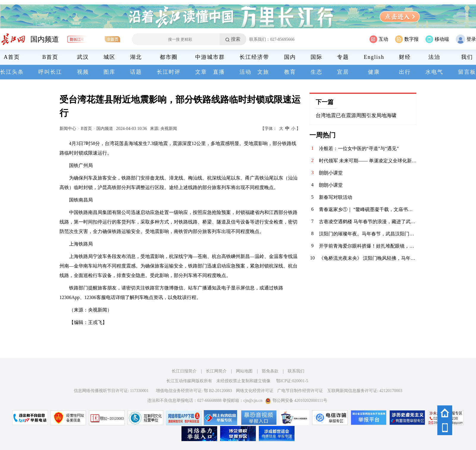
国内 (290, 57)
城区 (109, 57)
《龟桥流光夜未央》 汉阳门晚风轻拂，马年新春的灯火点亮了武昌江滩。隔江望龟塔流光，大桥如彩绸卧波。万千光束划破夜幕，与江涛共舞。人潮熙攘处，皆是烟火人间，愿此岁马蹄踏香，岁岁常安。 (368, 258)
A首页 (12, 57)
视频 (83, 72)
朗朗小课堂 (331, 173)
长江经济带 (254, 57)
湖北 (136, 57)
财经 (405, 57)
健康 (374, 72)
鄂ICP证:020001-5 (292, 381)
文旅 (263, 72)
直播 (219, 72)
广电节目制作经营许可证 (300, 391)
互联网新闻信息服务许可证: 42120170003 (365, 391)
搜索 (236, 39)
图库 (109, 72)
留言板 (467, 72)
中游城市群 (210, 57)
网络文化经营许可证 (255, 391)
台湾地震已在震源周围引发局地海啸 (356, 115)
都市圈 (169, 57)
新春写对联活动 (336, 197)
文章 (201, 72)
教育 (290, 72)
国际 (317, 57)
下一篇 (325, 102)
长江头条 (12, 72)
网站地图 (244, 371)
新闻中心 (68, 128)
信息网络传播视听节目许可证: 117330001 (111, 391)
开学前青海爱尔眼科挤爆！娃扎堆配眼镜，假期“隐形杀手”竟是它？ (368, 246)
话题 (136, 72)
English (374, 57)
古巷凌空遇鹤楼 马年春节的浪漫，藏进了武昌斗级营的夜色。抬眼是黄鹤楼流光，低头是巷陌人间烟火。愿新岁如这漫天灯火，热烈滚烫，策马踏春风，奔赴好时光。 (368, 222)
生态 (317, 72)
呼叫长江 (50, 72)
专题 (343, 57)
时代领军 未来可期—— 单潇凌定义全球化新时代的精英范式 (368, 161)
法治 (434, 57)
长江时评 (169, 72)
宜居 (343, 72)
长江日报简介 (184, 371)
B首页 (50, 57)
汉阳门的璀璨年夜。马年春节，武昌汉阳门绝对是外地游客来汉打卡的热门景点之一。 (368, 234)
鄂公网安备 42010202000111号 (296, 401)
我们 (467, 57)
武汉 (83, 57)
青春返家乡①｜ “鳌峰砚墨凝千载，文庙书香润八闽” (368, 209)
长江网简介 (216, 371)
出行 (405, 72)
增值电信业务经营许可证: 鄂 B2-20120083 (194, 391)
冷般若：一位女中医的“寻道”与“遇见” (359, 148)
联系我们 (296, 371)
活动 (245, 72)
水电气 (434, 72)
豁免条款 (270, 371)
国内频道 (45, 39)
